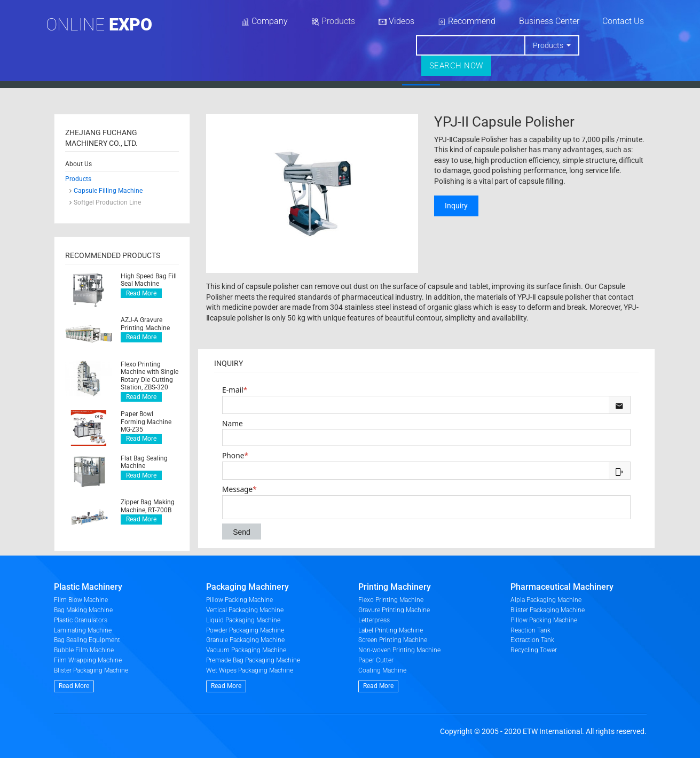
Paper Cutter (376, 660)
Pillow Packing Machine (239, 600)
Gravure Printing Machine (394, 610)
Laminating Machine (83, 630)
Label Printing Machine (391, 630)
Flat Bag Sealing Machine (144, 462)
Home (273, 77)
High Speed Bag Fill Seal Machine (149, 280)
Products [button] (548, 45)
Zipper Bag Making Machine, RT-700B (148, 506)
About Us (344, 77)
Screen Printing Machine (393, 640)
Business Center (549, 21)
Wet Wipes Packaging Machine (250, 670)
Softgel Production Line (107, 202)
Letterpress (374, 620)
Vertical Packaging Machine (245, 610)
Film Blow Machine (81, 600)
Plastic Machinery (88, 587)
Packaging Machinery (247, 587)
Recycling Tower (534, 650)
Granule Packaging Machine (245, 640)
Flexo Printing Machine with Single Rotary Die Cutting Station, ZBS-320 (150, 376)
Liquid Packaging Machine (243, 620)
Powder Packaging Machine (245, 630)
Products (421, 77)
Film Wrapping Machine (88, 660)
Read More (141, 293)
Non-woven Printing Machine (399, 650)
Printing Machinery (395, 587)
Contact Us (623, 21)
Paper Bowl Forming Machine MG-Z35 (146, 422)
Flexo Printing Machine (391, 600)
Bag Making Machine (83, 610)
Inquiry (456, 206)
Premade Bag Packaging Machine (253, 660)
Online (99, 25)
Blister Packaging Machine (91, 670)
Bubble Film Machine (84, 650)
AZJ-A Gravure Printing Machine (145, 324)
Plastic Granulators (81, 620)
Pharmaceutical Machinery (562, 587)
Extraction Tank (532, 640)
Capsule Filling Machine (108, 191)
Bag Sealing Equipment (87, 640)
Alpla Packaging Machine (546, 600)
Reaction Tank (530, 630)
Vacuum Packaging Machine (246, 650)
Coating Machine (382, 670)
